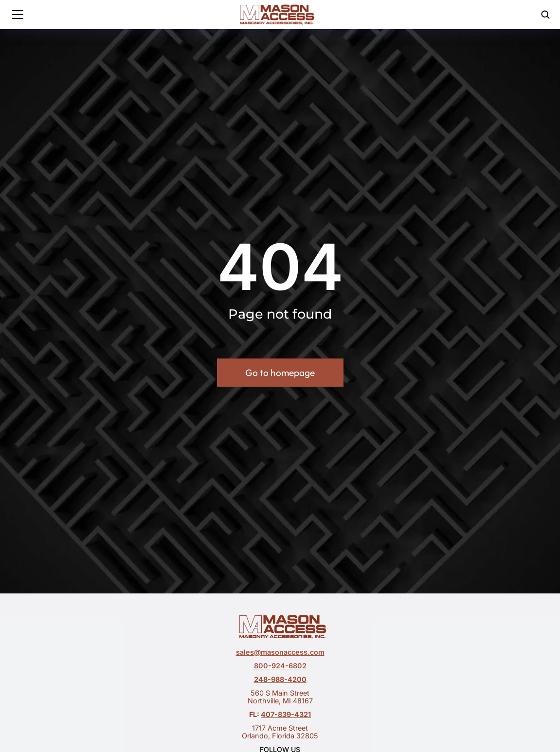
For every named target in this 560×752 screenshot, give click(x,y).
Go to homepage (280, 376)
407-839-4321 (286, 714)
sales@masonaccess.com (280, 652)
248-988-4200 (280, 679)
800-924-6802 (280, 666)
